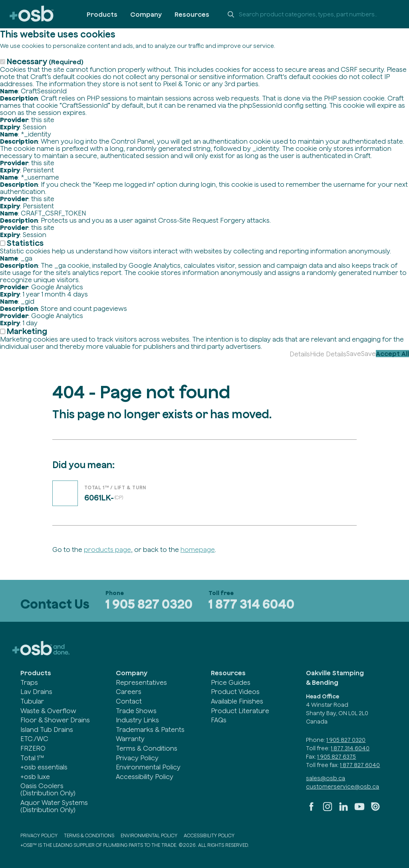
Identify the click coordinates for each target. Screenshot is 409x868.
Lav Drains (36, 692)
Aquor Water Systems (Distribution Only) (54, 806)
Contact (129, 701)
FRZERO (33, 748)
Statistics (25, 243)
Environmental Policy (148, 767)
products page (107, 550)
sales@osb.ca (326, 778)
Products (102, 14)
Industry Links (137, 720)
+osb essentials (44, 767)
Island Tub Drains (47, 730)
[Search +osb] (311, 14)
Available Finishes (237, 701)
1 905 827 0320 (149, 604)
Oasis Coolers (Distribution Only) (48, 789)
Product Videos (235, 692)
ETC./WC (34, 739)
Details (300, 354)
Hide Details (328, 354)
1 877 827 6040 (360, 765)
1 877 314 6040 (251, 604)
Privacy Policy (137, 758)
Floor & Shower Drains (55, 720)
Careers (129, 692)
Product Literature (240, 711)
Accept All (392, 354)
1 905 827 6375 (337, 757)
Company (146, 14)
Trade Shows (136, 711)
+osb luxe (35, 777)
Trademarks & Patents (150, 730)
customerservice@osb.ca (342, 787)
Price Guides (231, 682)
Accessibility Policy (145, 777)
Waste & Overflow (48, 711)
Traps (29, 682)
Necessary (45, 61)
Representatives (141, 682)
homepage (198, 550)
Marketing (27, 331)
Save (354, 354)
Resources (192, 14)
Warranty (130, 739)
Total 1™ (32, 758)
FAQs (219, 720)
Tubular (32, 701)
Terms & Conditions (147, 748)
